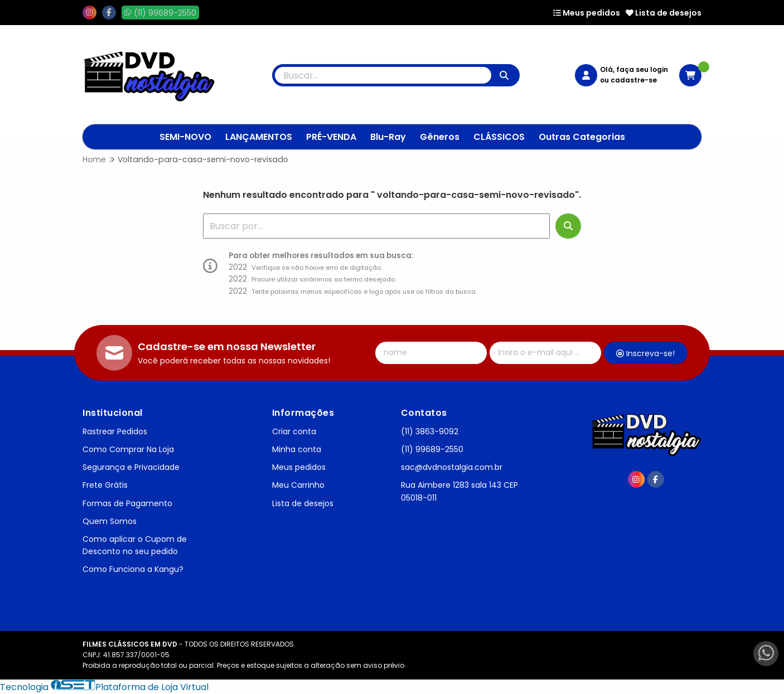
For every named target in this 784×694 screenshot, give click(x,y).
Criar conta (294, 431)
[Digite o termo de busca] (383, 75)
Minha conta (297, 449)
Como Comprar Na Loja (128, 449)
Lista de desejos (664, 13)
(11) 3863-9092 (430, 431)
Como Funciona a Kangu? (133, 569)
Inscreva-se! (645, 353)
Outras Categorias (582, 137)
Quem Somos (110, 521)
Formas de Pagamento (127, 503)
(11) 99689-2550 (432, 449)
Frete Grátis (105, 485)
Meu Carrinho (298, 485)
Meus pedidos (587, 13)
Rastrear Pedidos (115, 431)
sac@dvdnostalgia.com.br (452, 467)
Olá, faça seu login (634, 69)
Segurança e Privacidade (131, 467)
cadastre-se (634, 80)
